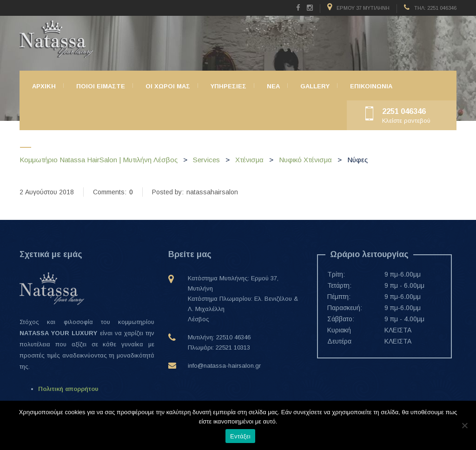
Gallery (315, 86)
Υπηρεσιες (228, 86)
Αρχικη (44, 86)
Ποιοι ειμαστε (101, 86)
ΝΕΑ (273, 86)
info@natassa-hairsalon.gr (224, 366)
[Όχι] (464, 425)
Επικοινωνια (371, 86)
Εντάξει (240, 436)
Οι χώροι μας (168, 86)
